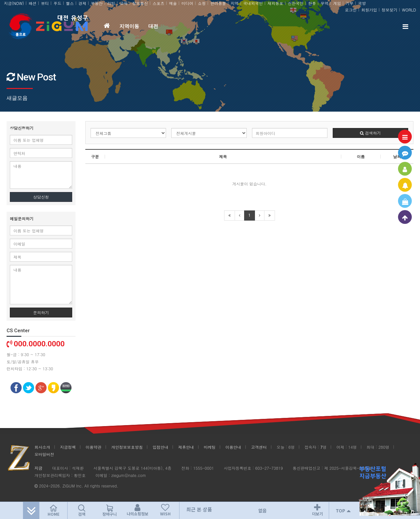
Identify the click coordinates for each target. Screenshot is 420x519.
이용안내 (233, 447)
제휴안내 (186, 447)
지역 (235, 3)
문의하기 (41, 312)
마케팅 (210, 447)
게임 (337, 3)
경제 (82, 3)
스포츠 (158, 3)
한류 (312, 3)
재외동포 (275, 3)
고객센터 (259, 447)
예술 (173, 3)
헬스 (70, 3)
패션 (32, 3)
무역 (325, 3)
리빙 (111, 3)
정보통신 (140, 3)
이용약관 (94, 447)
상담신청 (41, 197)
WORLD (409, 10)
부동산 (97, 3)
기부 (349, 3)
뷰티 (45, 3)
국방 (362, 3)
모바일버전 (44, 454)
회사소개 (42, 447)
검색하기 (370, 133)
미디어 (187, 3)
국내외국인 (253, 3)
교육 (124, 3)
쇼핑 (202, 3)
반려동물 (218, 3)
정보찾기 (389, 10)
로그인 (351, 10)
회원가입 (369, 10)
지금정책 (68, 447)
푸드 (57, 3)
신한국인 (296, 3)
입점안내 (160, 447)
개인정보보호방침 (127, 447)
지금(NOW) (14, 3)
